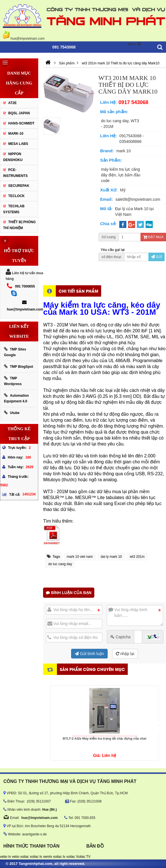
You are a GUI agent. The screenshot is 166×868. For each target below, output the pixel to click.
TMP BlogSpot (19, 367)
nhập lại (125, 654)
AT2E (12, 103)
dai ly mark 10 (111, 557)
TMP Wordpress (13, 381)
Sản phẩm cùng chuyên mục (92, 669)
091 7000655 (25, 286)
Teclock (16, 196)
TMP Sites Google (15, 352)
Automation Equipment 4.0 (16, 398)
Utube (12, 413)
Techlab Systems (14, 209)
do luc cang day (60, 564)
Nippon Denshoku (13, 157)
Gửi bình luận (89, 654)
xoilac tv (36, 857)
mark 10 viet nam (80, 557)
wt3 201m (137, 557)
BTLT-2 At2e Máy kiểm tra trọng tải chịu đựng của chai (105, 734)
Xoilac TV (83, 857)
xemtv (48, 857)
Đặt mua (153, 237)
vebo (16, 857)
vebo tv (6, 857)
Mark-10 (16, 134)
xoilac (25, 857)
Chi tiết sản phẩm (78, 291)
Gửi (157, 257)
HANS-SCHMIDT (21, 123)
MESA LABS (18, 144)
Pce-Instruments (15, 173)
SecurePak (19, 186)
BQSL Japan (19, 113)
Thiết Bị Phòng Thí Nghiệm (19, 225)
